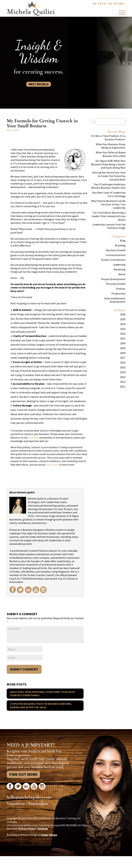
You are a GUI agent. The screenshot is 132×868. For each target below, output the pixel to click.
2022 (123, 334)
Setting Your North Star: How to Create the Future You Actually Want (109, 176)
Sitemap (43, 829)
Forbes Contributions (113, 260)
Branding (120, 245)
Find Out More (23, 774)
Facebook (33, 438)
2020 (123, 343)
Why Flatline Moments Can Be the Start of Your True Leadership (108, 204)
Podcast (121, 289)
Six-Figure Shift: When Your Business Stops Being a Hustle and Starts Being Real (108, 164)
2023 (123, 329)
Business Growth (116, 250)
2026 (123, 314)
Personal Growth (116, 284)
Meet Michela (39, 84)
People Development (113, 279)
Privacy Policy (27, 829)
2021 (123, 338)
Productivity (118, 293)
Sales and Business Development (115, 300)
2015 (123, 367)
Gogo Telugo (49, 835)
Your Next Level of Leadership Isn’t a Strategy (109, 194)
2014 (123, 372)
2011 (123, 387)
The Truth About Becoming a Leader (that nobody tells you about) (109, 216)
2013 (123, 377)
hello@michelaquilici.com (29, 797)
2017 (123, 358)
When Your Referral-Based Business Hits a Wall (111, 154)
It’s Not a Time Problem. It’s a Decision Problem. (108, 138)
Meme (122, 274)
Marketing (120, 269)
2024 (123, 324)
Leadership (119, 265)
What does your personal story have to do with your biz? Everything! (43, 694)
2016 (123, 362)
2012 (123, 382)
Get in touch (53, 465)
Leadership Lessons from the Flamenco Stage (109, 226)
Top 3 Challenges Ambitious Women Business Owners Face (108, 186)
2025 (123, 319)
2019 (123, 348)
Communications (116, 255)
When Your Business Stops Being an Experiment (111, 146)
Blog (123, 240)
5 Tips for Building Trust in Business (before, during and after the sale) (41, 705)
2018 (123, 353)
